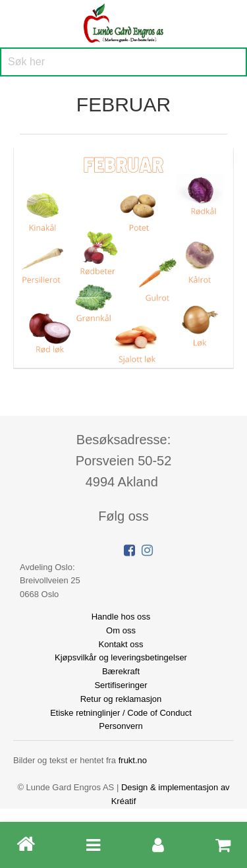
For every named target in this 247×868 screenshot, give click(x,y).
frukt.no (133, 760)
